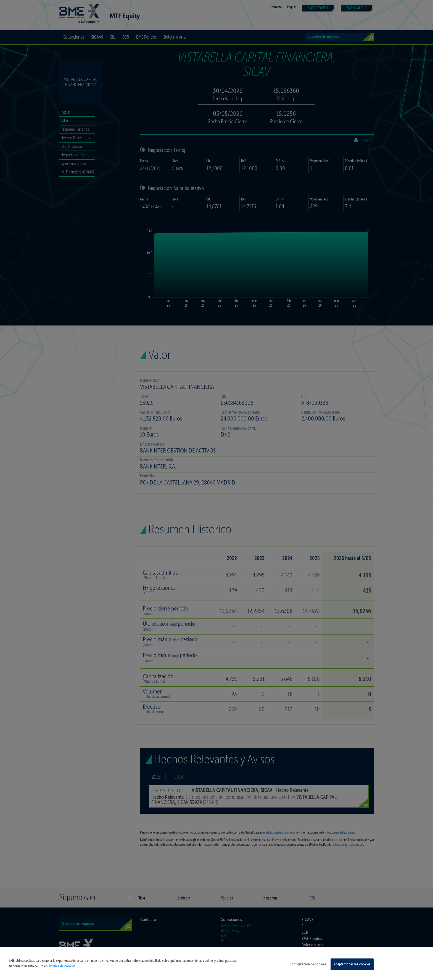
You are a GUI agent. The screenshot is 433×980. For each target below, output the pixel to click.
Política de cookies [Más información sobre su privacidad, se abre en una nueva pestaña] (62, 971)
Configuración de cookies (308, 969)
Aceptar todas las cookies (352, 969)
